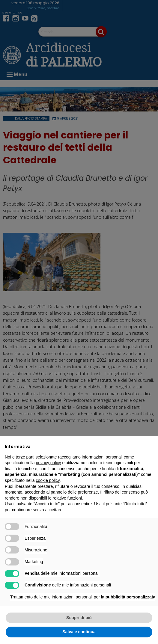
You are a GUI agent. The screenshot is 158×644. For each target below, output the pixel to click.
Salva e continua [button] (79, 632)
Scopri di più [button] (79, 618)
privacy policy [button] (49, 463)
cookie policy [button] (48, 480)
